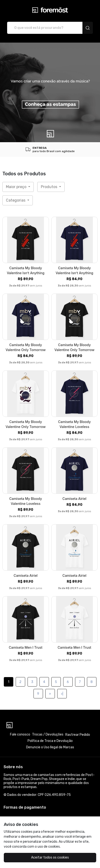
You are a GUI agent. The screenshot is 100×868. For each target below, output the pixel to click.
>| (62, 694)
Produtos (50, 187)
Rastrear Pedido (78, 735)
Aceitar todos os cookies (50, 857)
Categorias (16, 200)
